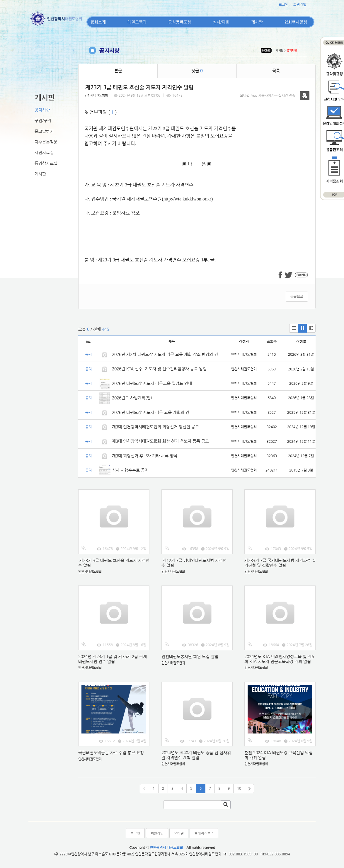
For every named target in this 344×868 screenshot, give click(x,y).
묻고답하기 (44, 131)
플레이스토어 (204, 833)
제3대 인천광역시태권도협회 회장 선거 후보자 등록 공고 (160, 441)
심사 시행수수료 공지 (130, 470)
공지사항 (42, 110)
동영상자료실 (46, 163)
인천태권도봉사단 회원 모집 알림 (190, 656)
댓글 (197, 71)
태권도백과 (137, 22)
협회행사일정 (296, 22)
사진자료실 (44, 152)
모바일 (179, 833)
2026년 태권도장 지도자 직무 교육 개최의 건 (151, 412)
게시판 (257, 22)
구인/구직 (43, 120)
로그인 (283, 4)
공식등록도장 (180, 22)
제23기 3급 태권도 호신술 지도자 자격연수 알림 (114, 563)
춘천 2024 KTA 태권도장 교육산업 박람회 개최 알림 (279, 755)
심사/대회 (221, 22)
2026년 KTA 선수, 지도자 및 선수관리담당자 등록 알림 (159, 369)
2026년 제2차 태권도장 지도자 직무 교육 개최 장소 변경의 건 (166, 354)
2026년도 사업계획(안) (132, 398)
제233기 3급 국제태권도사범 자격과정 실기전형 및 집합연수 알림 (280, 563)
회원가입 (300, 4)
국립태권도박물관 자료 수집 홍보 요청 (111, 753)
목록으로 (297, 297)
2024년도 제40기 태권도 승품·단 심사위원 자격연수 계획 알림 (196, 755)
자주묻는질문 (46, 142)
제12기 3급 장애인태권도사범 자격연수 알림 (194, 563)
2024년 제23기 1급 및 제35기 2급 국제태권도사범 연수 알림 (113, 659)
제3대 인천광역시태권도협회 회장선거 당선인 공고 (155, 427)
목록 (276, 71)
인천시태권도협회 (96, 95)
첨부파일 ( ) (101, 112)
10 (239, 788)
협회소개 (98, 22)
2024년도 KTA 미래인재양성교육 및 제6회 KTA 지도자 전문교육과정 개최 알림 (279, 659)
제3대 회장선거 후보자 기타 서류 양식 (145, 456)
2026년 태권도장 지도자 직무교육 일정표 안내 (152, 383)
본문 (118, 71)
